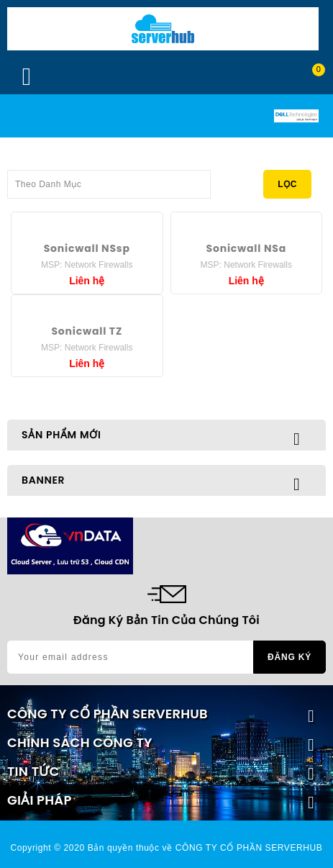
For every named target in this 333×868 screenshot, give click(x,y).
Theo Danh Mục (109, 180)
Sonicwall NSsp (87, 248)
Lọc (287, 184)
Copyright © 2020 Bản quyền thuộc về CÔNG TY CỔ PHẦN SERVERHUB (167, 848)
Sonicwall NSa (246, 248)
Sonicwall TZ (87, 331)
